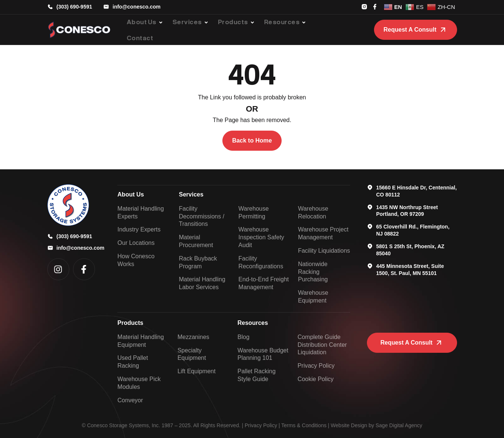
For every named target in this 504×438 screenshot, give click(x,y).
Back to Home (252, 140)
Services (191, 194)
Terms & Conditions (304, 425)
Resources (253, 323)
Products (130, 323)
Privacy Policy (261, 425)
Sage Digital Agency (399, 425)
